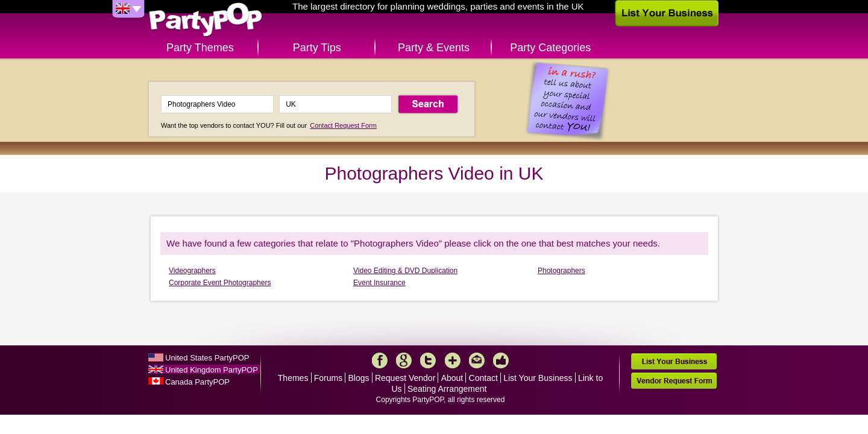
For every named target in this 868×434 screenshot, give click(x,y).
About (452, 378)
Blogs (359, 378)
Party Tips (317, 48)
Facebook (380, 360)
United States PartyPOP (207, 358)
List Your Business (538, 378)
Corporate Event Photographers (220, 283)
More (453, 360)
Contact (483, 378)
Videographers (192, 271)
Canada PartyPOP (197, 382)
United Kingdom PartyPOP (212, 370)
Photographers (561, 271)
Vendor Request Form (674, 381)
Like (501, 360)
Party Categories (550, 48)
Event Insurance (379, 283)
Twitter (428, 360)
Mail (477, 360)
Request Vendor (405, 378)
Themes (293, 378)
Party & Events (434, 48)
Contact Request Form (343, 125)
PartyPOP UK (206, 20)
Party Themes (200, 48)
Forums (328, 378)
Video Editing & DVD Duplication (405, 271)
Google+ (404, 360)
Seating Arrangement (447, 389)
